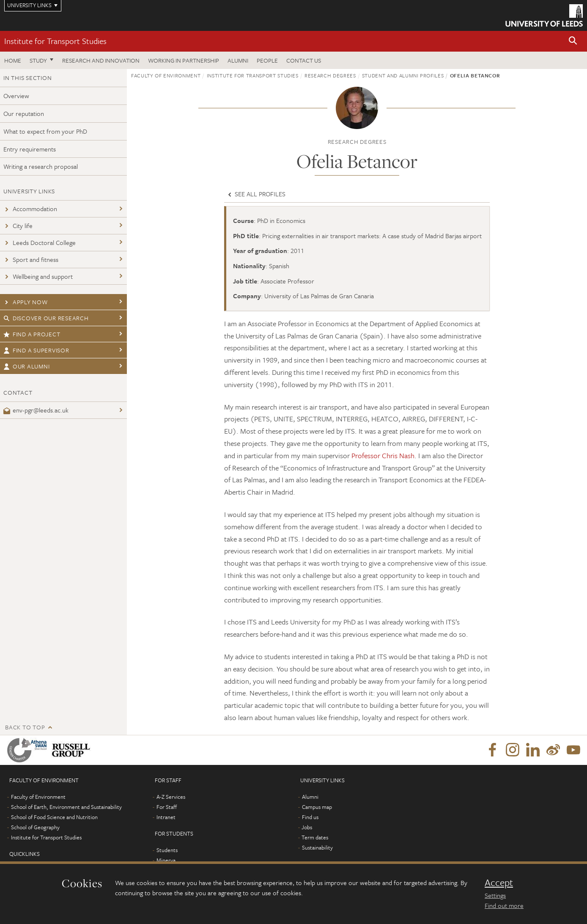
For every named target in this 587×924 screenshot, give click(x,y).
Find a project (32, 334)
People (267, 60)
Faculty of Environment (166, 75)
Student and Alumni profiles (403, 75)
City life (18, 225)
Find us (310, 817)
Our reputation (24, 113)
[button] (573, 41)
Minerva (166, 860)
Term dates (315, 837)
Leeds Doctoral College (40, 242)
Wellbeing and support (38, 276)
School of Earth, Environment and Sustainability (66, 807)
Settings (495, 895)
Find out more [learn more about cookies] (504, 905)
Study (38, 60)
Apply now (26, 302)
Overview (16, 96)
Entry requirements (30, 149)
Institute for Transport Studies (55, 41)
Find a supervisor (36, 350)
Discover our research (46, 318)
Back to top (25, 727)
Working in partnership (184, 60)
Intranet (166, 817)
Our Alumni (26, 366)
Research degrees (330, 75)
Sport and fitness (31, 259)
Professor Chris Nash (383, 455)
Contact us (304, 60)
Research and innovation (101, 60)
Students (167, 850)
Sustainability (317, 847)
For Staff (167, 807)
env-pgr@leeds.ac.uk (36, 410)
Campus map (317, 807)
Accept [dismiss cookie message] (499, 883)
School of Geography (35, 827)
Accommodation (30, 209)
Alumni (238, 60)
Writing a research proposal (41, 166)
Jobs (307, 827)
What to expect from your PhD (45, 131)
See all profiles (256, 194)
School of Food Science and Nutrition (54, 817)
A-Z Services (171, 797)
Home (13, 60)
